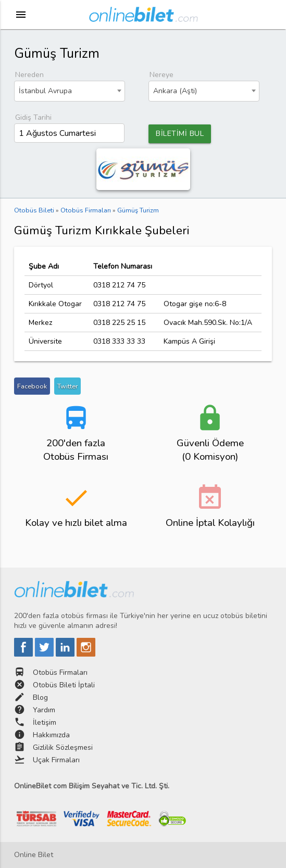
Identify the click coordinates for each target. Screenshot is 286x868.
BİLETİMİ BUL (180, 134)
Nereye (161, 75)
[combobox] (70, 91)
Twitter (67, 386)
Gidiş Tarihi (33, 117)
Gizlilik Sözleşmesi (63, 747)
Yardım (44, 710)
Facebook (32, 386)
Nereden (29, 75)
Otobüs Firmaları (60, 672)
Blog (40, 697)
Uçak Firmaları (56, 760)
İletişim (45, 722)
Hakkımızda (51, 735)
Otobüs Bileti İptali (64, 685)
